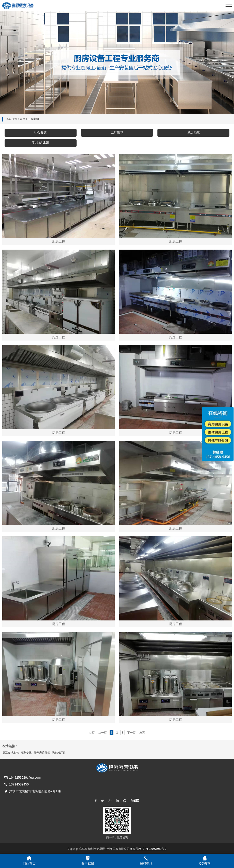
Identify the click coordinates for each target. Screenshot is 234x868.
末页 (142, 733)
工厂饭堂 (117, 132)
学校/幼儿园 (40, 143)
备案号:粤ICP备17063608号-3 (148, 849)
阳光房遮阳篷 (42, 753)
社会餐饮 (40, 132)
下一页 (131, 733)
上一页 (103, 733)
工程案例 (33, 119)
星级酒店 (194, 132)
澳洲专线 (26, 753)
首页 (23, 119)
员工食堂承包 (11, 753)
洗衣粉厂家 (59, 753)
